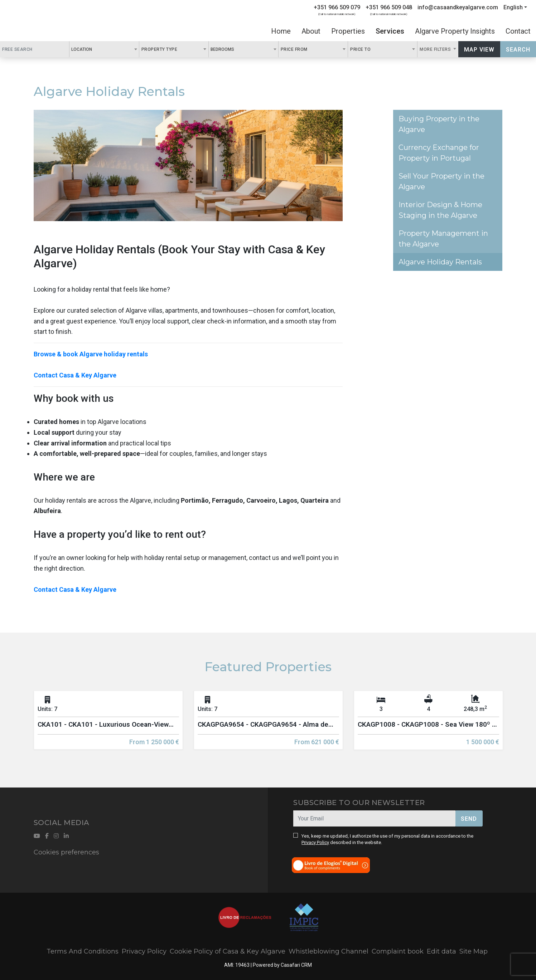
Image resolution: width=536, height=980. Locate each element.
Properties (348, 31)
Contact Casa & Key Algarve (75, 375)
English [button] (513, 7)
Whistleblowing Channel (329, 951)
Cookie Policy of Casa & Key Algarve (228, 951)
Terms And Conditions (83, 951)
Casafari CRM (296, 965)
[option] (108, 726)
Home (281, 31)
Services (390, 31)
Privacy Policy (315, 842)
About (311, 31)
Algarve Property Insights (455, 31)
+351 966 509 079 (337, 7)
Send (469, 819)
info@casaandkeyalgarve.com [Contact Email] (458, 7)
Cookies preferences (66, 852)
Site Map (474, 951)
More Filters (436, 49)
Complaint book (398, 951)
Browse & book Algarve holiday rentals (91, 354)
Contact (518, 31)
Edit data (441, 951)
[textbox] (96, 49)
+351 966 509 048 (389, 7)
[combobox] (104, 49)
